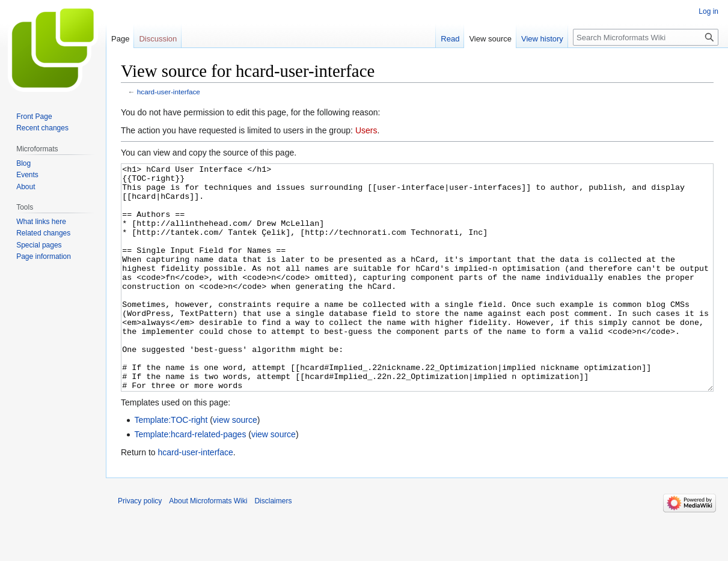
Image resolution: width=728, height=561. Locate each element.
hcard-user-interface (169, 92)
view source (235, 465)
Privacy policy (140, 546)
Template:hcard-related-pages (190, 479)
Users (366, 130)
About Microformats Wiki (208, 546)
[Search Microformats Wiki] (646, 37)
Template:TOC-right (171, 465)
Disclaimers (273, 546)
